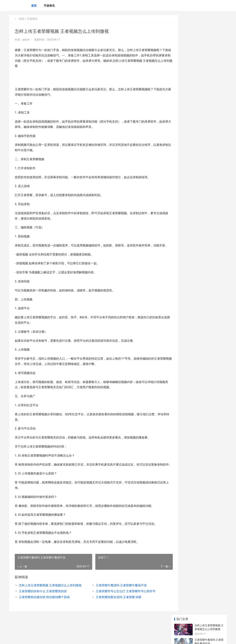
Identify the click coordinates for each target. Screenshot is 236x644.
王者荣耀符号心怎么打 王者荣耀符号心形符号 (120, 602)
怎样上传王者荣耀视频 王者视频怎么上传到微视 (50, 596)
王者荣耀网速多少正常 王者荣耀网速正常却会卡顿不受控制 (209, 270)
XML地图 (76, 638)
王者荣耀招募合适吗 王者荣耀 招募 (113, 608)
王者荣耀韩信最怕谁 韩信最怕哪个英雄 (44, 608)
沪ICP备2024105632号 (59, 638)
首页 (34, 6)
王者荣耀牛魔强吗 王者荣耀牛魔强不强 (116, 596)
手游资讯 (49, 6)
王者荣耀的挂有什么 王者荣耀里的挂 (43, 602)
